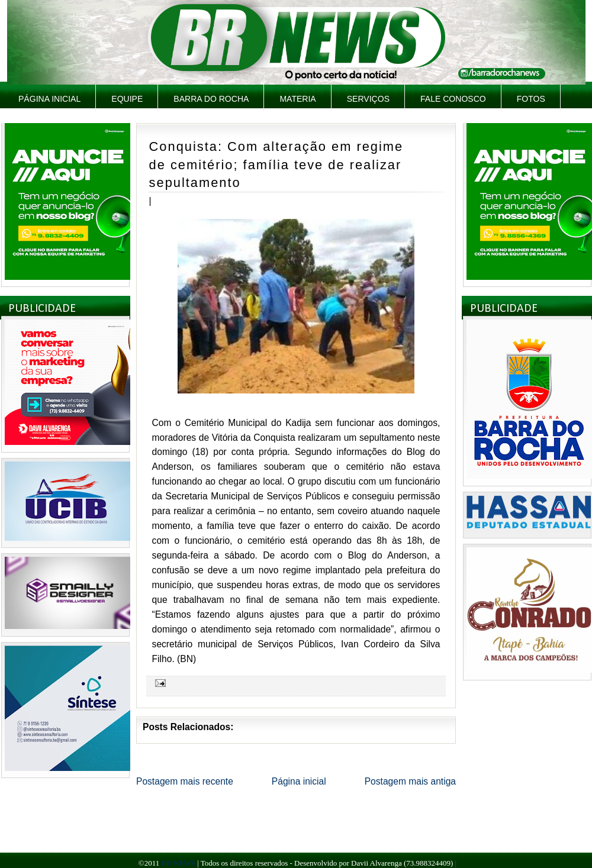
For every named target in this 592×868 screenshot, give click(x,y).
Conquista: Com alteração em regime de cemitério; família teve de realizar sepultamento (276, 164)
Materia (297, 99)
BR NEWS (178, 863)
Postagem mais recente (185, 781)
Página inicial (49, 99)
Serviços (368, 99)
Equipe (127, 99)
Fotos (531, 99)
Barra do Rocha (211, 99)
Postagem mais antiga (410, 781)
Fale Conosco (453, 99)
